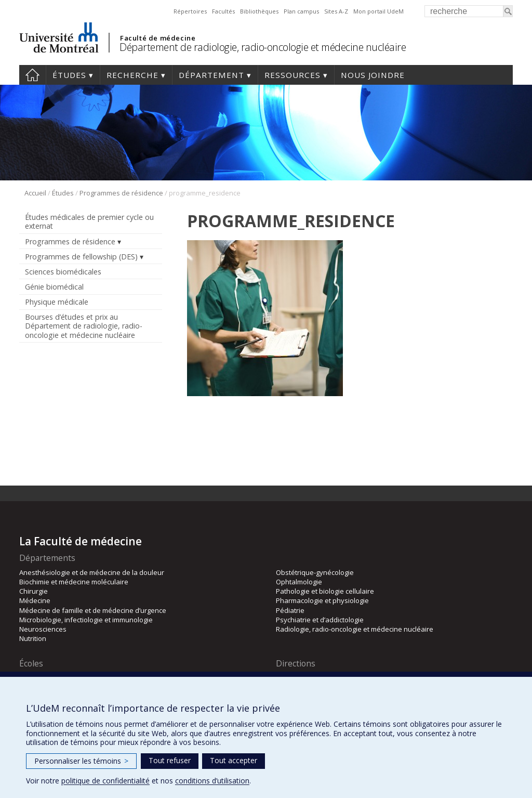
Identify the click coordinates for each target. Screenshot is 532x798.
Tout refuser (170, 760)
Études (69, 75)
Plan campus (301, 11)
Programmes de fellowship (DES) (81, 257)
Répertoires (190, 11)
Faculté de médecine (158, 38)
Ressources (292, 75)
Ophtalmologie (299, 582)
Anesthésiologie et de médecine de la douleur (92, 572)
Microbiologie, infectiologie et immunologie (86, 620)
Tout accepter (234, 760)
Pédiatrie (290, 610)
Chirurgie (34, 591)
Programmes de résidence (121, 193)
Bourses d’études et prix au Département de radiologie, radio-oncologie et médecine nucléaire (84, 326)
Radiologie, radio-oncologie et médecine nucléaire (355, 629)
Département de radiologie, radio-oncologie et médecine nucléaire (263, 47)
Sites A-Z (336, 11)
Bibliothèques (259, 11)
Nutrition (33, 638)
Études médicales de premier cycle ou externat (89, 221)
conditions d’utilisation (212, 781)
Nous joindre (373, 75)
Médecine (35, 600)
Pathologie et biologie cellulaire (325, 591)
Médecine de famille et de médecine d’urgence (93, 610)
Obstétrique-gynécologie (315, 572)
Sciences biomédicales (63, 272)
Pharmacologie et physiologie (322, 600)
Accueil (32, 75)
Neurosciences (43, 629)
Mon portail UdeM (378, 11)
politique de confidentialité (105, 781)
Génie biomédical (54, 287)
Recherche (132, 75)
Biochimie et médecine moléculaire (74, 582)
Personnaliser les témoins (81, 761)
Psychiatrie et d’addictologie (320, 620)
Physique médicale (57, 302)
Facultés (223, 11)
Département (211, 75)
